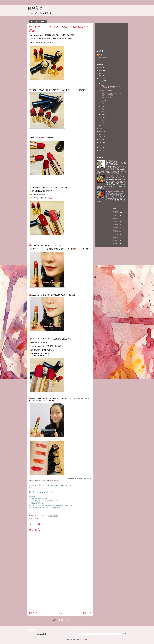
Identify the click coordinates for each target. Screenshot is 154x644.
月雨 (101, 55)
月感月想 (116, 215)
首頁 (60, 613)
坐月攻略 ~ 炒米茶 (106, 90)
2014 (101, 142)
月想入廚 (116, 228)
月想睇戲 (116, 241)
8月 (102, 104)
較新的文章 (33, 613)
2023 (101, 73)
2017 (101, 134)
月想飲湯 (116, 234)
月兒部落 (36, 8)
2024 (101, 70)
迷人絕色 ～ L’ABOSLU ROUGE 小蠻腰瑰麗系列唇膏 (110, 87)
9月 (102, 101)
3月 (102, 117)
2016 (101, 137)
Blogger (85, 640)
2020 (101, 126)
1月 (102, 123)
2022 (101, 76)
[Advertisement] (60, 595)
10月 (103, 84)
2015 (101, 140)
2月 (102, 120)
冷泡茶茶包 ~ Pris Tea (107, 97)
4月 (102, 114)
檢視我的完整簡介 (103, 58)
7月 (102, 106)
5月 (102, 112)
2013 (101, 145)
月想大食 (116, 218)
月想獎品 (116, 244)
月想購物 (116, 237)
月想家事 (116, 225)
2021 (101, 79)
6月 (102, 109)
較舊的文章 (87, 613)
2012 (101, 148)
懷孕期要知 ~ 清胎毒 (112, 161)
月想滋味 (116, 222)
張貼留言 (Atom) (63, 620)
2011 (101, 150)
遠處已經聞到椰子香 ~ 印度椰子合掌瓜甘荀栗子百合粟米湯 (116, 177)
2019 (101, 129)
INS (30, 488)
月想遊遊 (116, 231)
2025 (101, 68)
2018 (101, 131)
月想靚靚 (36, 518)
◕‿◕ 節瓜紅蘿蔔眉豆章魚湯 (114, 191)
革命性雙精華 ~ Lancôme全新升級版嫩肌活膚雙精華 (111, 94)
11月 (103, 81)
